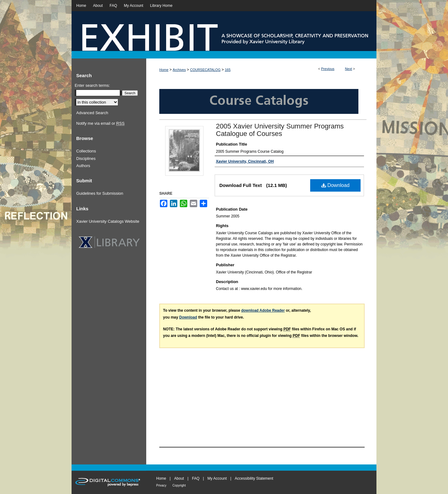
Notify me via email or (100, 124)
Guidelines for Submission (100, 193)
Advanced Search (92, 113)
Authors (83, 166)
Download (336, 185)
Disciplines (86, 158)
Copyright (179, 485)
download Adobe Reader (263, 310)
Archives (179, 70)
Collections (86, 151)
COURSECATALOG (205, 70)
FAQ (196, 478)
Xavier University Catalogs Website (108, 221)
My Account (217, 478)
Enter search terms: (92, 85)
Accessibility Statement (254, 478)
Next (349, 69)
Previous (328, 69)
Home (164, 70)
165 (228, 70)
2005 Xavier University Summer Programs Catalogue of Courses (280, 130)
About (179, 478)
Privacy (161, 485)
